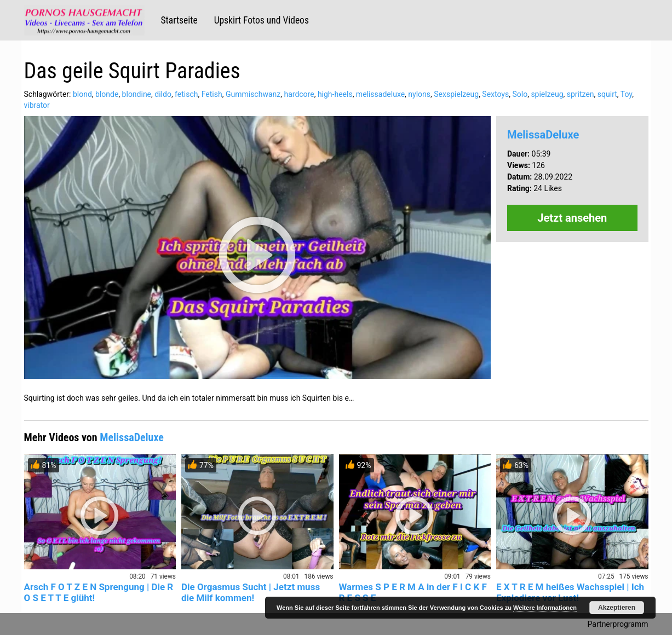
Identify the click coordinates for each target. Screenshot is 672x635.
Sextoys (495, 94)
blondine (137, 94)
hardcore (299, 94)
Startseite (179, 20)
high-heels (335, 94)
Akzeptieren (617, 608)
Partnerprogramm (618, 624)
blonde (107, 94)
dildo (163, 94)
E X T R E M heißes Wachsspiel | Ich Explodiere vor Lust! (570, 592)
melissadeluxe (380, 94)
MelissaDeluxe (543, 135)
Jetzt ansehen (572, 218)
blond (82, 94)
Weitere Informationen (545, 608)
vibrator (37, 105)
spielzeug (547, 94)
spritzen (581, 94)
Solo (520, 94)
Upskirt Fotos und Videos (262, 20)
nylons (419, 94)
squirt (607, 94)
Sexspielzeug (456, 94)
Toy (626, 94)
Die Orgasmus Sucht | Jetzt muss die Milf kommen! (251, 592)
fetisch (186, 94)
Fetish (212, 94)
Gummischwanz (253, 94)
